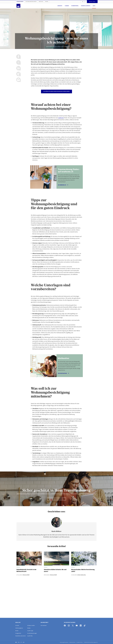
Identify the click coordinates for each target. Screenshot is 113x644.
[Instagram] (69, 625)
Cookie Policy (80, 642)
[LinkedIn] (81, 625)
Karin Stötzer (58, 47)
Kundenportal (75, 6)
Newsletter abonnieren (21, 636)
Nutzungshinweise (64, 642)
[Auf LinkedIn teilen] (18, 68)
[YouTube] (77, 625)
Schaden (67, 6)
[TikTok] (85, 625)
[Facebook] (65, 625)
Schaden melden (31, 625)
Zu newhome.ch (63, 185)
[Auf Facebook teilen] (18, 57)
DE (16, 642)
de (84, 2)
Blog (94, 6)
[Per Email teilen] (18, 80)
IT (21, 642)
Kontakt (17, 625)
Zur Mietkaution (64, 373)
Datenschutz (72, 642)
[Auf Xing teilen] (18, 74)
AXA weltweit (44, 625)
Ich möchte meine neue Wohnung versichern (56, 91)
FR (19, 642)
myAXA (47, 2)
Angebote (60, 6)
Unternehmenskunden (31, 2)
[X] (73, 625)
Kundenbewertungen (32, 633)
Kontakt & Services (86, 6)
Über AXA (41, 2)
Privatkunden (20, 2)
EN (24, 642)
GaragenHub (18, 633)
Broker (17, 631)
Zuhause (56, 33)
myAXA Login (30, 631)
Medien (29, 628)
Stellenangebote (19, 628)
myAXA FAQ (30, 636)
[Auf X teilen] (18, 62)
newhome (61, 118)
